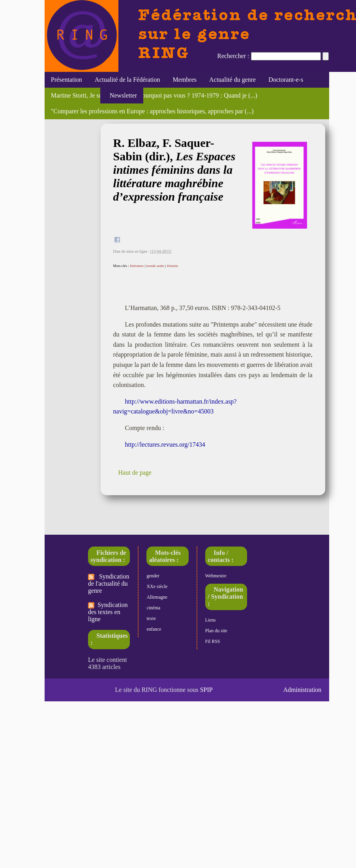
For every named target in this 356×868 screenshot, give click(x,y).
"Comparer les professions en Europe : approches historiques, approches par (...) (152, 111)
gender (153, 576)
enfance (154, 629)
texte (151, 618)
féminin (172, 266)
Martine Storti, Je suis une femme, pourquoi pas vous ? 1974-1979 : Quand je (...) (154, 95)
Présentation (67, 80)
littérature (137, 266)
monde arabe (155, 266)
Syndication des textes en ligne (108, 612)
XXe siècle (157, 586)
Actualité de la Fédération (127, 80)
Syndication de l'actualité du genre (109, 583)
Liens (211, 620)
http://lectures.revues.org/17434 (165, 444)
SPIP (206, 690)
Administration (302, 690)
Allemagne (157, 597)
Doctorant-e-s (286, 80)
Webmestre (216, 576)
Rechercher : (233, 56)
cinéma (153, 608)
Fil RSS (213, 641)
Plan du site (216, 631)
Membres (185, 80)
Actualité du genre (232, 80)
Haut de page (135, 473)
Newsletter (122, 95)
